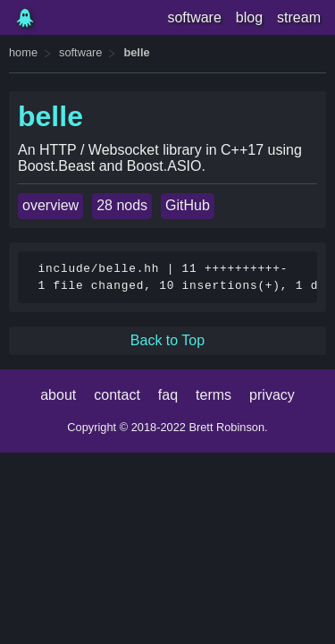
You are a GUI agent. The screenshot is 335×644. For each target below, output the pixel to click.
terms (214, 395)
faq (168, 395)
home (23, 52)
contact (117, 395)
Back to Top (167, 340)
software (194, 17)
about (58, 395)
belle (136, 52)
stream (299, 17)
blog (249, 17)
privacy (272, 395)
